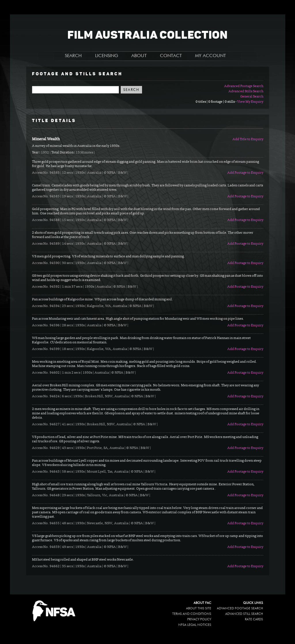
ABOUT (139, 56)
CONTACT (171, 56)
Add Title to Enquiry (248, 139)
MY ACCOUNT (210, 56)
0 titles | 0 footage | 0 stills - (216, 102)
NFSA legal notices (195, 625)
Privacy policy (199, 619)
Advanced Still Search (244, 614)
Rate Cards (254, 619)
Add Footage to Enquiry (245, 173)
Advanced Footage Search (244, 86)
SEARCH (73, 56)
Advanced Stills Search (246, 91)
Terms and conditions (192, 614)
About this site (199, 608)
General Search (252, 97)
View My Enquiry (250, 102)
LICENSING (107, 56)
